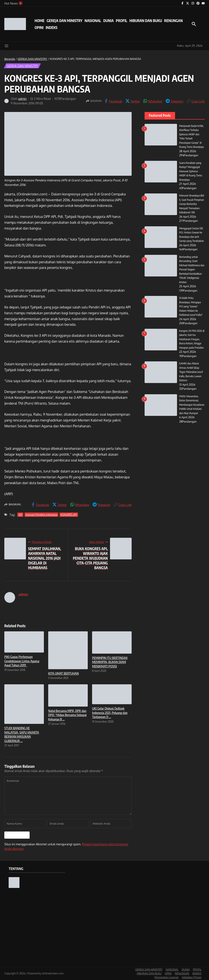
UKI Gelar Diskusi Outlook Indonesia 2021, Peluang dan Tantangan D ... (110, 713)
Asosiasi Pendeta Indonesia (41, 515)
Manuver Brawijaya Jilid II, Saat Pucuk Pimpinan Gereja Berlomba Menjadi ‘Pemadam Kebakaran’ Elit (192, 204)
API (20, 515)
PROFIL (122, 21)
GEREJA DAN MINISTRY (65, 21)
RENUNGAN (173, 21)
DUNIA (108, 21)
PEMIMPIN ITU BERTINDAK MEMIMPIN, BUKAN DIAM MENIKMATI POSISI (110, 662)
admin (22, 99)
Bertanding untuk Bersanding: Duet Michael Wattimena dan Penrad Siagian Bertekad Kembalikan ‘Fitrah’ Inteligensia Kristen (192, 269)
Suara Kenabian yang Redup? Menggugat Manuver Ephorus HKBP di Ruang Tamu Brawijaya (191, 171)
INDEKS (51, 27)
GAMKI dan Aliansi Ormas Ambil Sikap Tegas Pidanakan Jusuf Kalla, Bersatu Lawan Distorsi (191, 372)
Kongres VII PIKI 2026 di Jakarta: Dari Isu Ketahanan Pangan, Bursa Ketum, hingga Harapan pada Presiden (192, 339)
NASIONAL (93, 21)
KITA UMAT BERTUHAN (64, 673)
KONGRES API (69, 515)
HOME (40, 21)
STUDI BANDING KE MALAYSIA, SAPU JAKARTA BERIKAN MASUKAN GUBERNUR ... (22, 734)
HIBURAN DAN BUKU (146, 21)
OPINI (39, 27)
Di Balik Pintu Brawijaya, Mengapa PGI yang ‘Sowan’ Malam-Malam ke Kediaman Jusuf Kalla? (191, 306)
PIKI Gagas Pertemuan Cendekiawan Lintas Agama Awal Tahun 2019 (22, 661)
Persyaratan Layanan (167, 977)
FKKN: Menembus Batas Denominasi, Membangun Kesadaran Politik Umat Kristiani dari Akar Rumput (192, 405)
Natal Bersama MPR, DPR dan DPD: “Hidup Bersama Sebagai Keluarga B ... (67, 715)
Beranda (10, 59)
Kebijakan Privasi (192, 977)
